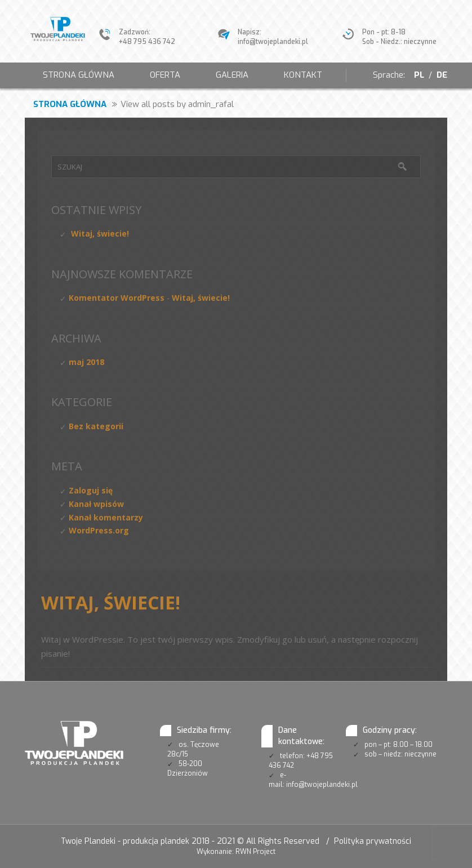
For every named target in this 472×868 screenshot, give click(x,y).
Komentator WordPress (117, 298)
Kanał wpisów (96, 504)
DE (442, 75)
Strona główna (70, 104)
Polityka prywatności (373, 841)
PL (418, 75)
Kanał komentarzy (106, 517)
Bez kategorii (96, 426)
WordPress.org (99, 530)
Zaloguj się (91, 490)
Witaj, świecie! (100, 233)
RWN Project (255, 852)
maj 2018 (86, 362)
